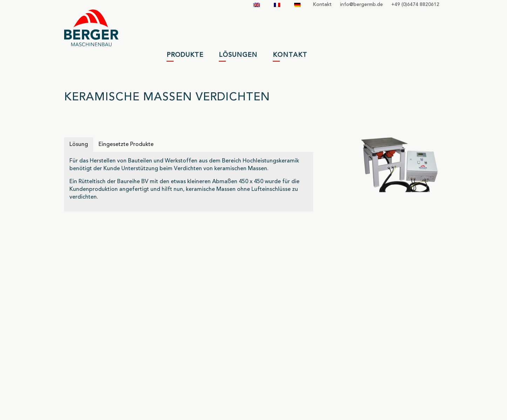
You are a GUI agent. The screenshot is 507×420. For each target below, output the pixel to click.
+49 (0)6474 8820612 (415, 5)
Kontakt (322, 5)
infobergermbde (361, 5)
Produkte (185, 55)
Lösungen (238, 55)
